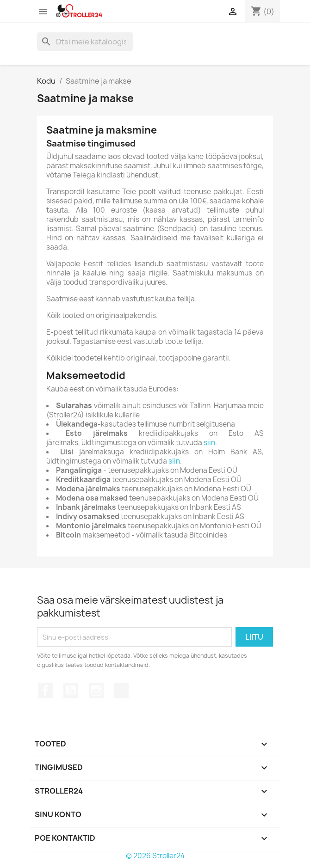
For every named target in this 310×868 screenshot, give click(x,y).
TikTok (121, 691)
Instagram (96, 691)
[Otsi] (85, 42)
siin (209, 443)
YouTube (71, 691)
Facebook (45, 691)
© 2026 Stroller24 (155, 856)
